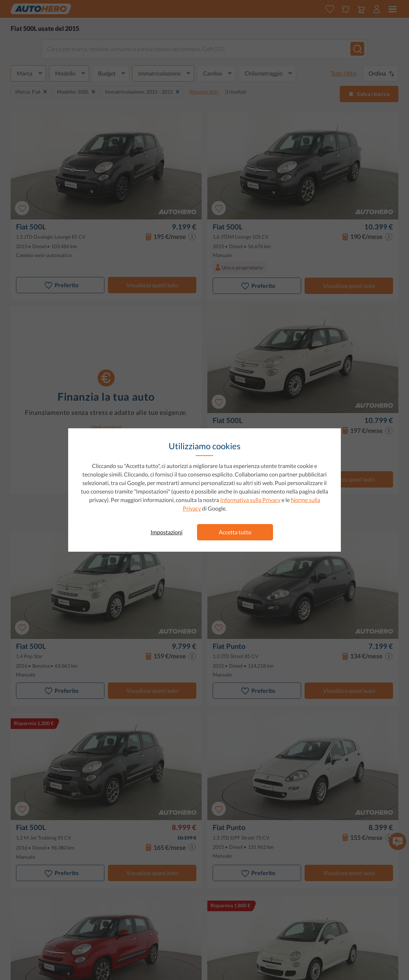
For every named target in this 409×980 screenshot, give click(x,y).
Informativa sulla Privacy (250, 500)
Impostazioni (167, 532)
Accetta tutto (235, 532)
